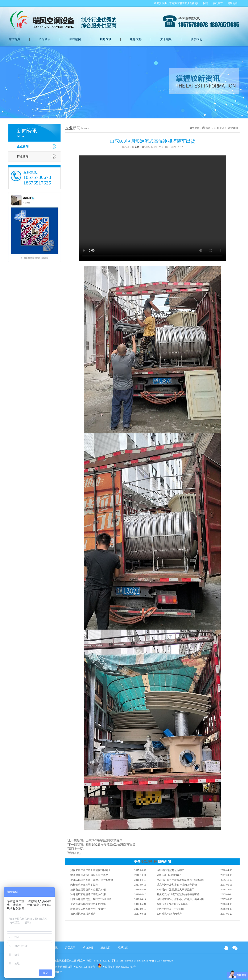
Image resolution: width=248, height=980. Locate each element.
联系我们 (196, 39)
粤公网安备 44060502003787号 (117, 966)
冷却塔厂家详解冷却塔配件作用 (88, 894)
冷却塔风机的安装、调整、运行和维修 (92, 880)
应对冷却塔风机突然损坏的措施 (88, 904)
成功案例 (75, 39)
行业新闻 (23, 157)
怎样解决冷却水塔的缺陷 (84, 885)
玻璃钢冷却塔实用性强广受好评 (88, 909)
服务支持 (136, 39)
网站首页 (14, 39)
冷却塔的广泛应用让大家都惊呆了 (175, 890)
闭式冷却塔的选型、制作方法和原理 (91, 899)
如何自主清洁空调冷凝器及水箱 (88, 890)
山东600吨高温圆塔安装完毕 (104, 840)
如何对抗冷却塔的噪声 (83, 914)
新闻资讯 (105, 39)
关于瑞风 (166, 39)
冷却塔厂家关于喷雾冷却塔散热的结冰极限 (181, 880)
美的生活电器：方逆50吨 (170, 909)
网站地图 (232, 3)
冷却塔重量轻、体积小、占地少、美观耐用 (181, 899)
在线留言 (218, 3)
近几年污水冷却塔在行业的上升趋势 (177, 885)
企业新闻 (23, 147)
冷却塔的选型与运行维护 (170, 870)
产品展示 (45, 39)
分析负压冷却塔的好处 (169, 875)
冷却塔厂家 (149, 861)
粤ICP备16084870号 (84, 967)
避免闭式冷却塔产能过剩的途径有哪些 (178, 894)
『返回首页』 (74, 853)
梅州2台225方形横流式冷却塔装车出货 (111, 845)
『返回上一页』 (75, 849)
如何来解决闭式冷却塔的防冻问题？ (91, 870)
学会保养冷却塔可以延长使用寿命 (89, 875)
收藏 (205, 3)
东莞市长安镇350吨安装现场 (172, 904)
